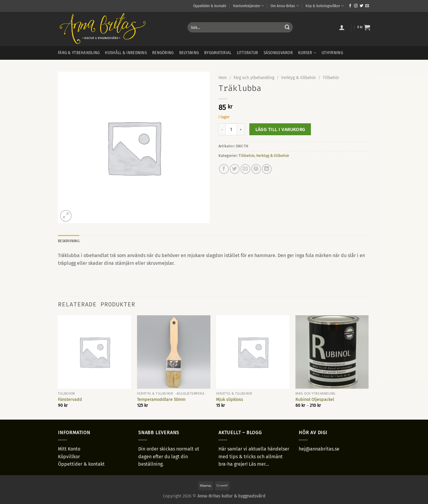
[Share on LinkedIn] (267, 169)
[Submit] (287, 27)
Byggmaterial (218, 53)
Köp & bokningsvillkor (325, 6)
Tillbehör (331, 78)
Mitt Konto (69, 449)
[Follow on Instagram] (356, 6)
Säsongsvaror (278, 53)
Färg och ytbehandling (254, 78)
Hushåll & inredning (126, 53)
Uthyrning (332, 53)
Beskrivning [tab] (69, 241)
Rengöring (163, 53)
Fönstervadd (70, 400)
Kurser (307, 53)
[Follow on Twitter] (361, 6)
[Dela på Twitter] (235, 169)
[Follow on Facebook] (350, 6)
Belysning (189, 53)
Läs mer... (259, 464)
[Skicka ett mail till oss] (367, 6)
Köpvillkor (69, 457)
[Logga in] (342, 27)
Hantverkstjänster (248, 6)
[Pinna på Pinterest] (256, 169)
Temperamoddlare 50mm (161, 400)
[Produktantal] (231, 129)
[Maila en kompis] (245, 169)
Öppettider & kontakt (210, 6)
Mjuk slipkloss (230, 400)
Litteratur (248, 53)
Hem (223, 78)
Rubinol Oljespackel (315, 400)
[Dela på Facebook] (224, 169)
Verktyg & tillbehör (299, 78)
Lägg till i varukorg (280, 129)
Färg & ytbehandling (79, 53)
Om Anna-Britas (285, 6)
